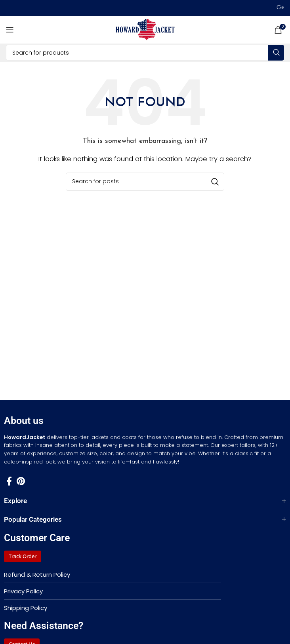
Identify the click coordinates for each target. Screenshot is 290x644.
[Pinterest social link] (21, 481)
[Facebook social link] (9, 481)
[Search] (145, 53)
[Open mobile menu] (10, 30)
